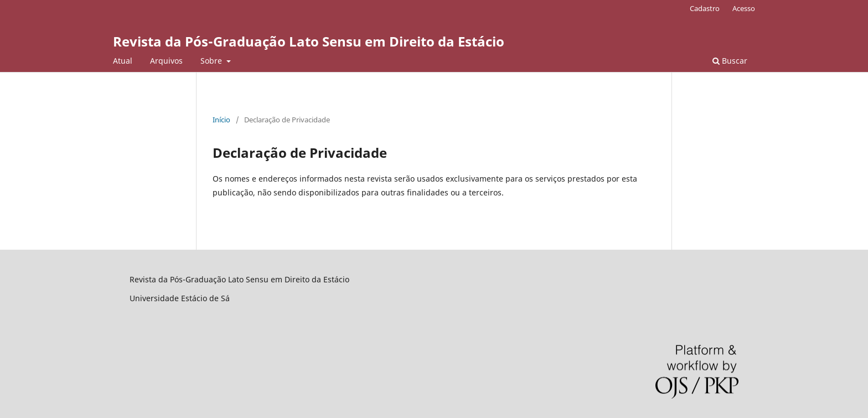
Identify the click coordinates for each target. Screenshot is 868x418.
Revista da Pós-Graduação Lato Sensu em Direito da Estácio (309, 41)
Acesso (744, 8)
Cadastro (705, 8)
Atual (123, 61)
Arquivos (166, 61)
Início (221, 120)
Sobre (212, 61)
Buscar (730, 61)
